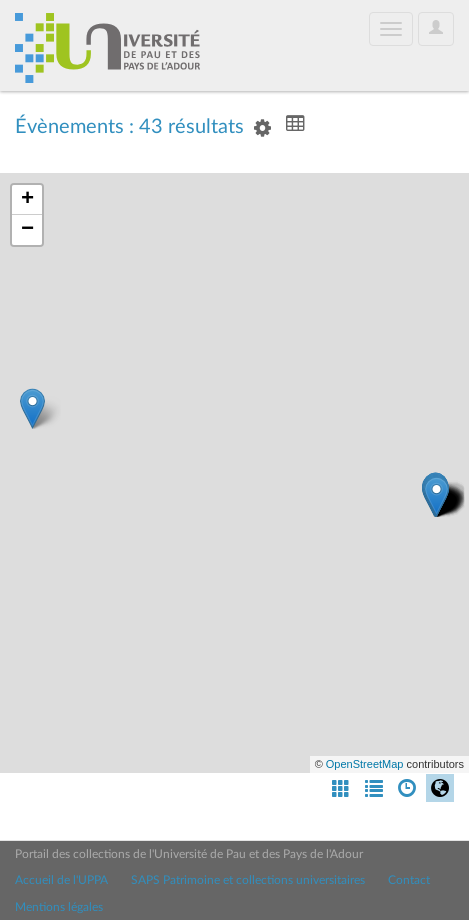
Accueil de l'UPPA (61, 880)
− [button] (27, 230)
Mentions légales (59, 907)
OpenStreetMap (365, 764)
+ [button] (27, 200)
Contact (409, 880)
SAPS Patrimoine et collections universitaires (248, 880)
